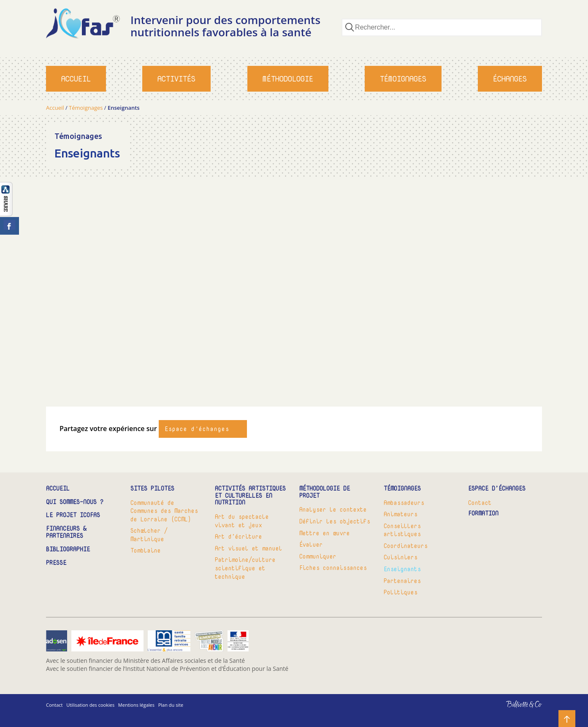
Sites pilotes (152, 489)
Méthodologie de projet (325, 492)
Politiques (401, 592)
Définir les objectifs (335, 521)
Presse (56, 563)
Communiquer (318, 556)
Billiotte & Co (512, 711)
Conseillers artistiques (402, 530)
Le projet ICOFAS (73, 515)
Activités (176, 79)
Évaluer (311, 544)
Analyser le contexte (333, 509)
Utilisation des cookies (90, 705)
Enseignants (402, 569)
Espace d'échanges (197, 429)
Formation (483, 514)
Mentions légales (136, 705)
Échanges (510, 79)
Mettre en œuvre (325, 533)
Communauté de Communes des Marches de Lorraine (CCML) (164, 511)
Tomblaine (146, 550)
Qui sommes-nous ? (75, 502)
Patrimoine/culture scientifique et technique (245, 568)
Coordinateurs (406, 546)
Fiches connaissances (333, 568)
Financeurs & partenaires (66, 532)
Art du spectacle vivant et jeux (242, 521)
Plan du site (171, 705)
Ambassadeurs (404, 503)
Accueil (76, 79)
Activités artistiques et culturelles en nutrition (250, 496)
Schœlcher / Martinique (149, 535)
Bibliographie (68, 549)
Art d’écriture (238, 536)
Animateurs (401, 514)
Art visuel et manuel (249, 548)
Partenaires (402, 581)
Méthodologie (288, 79)
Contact (480, 503)
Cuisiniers (401, 557)
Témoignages (403, 79)
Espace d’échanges (497, 489)
